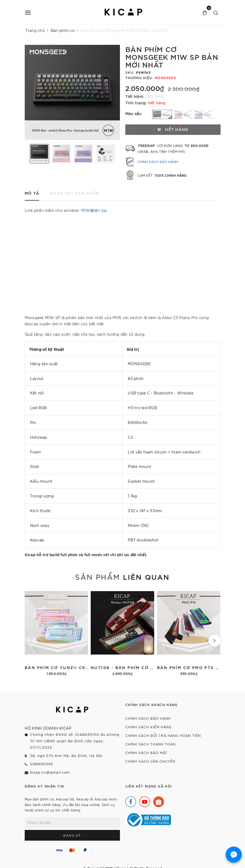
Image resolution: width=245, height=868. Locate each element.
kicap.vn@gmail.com (50, 772)
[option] (72, 92)
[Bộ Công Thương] (148, 819)
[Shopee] (157, 800)
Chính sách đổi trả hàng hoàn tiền (163, 735)
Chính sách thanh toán (150, 744)
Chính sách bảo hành (158, 162)
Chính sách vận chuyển (150, 761)
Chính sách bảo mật (147, 753)
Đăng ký (72, 835)
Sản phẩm (122, 577)
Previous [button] (26, 154)
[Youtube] (143, 800)
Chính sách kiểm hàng (148, 727)
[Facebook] (129, 800)
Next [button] (119, 154)
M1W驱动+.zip (94, 210)
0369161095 (42, 764)
